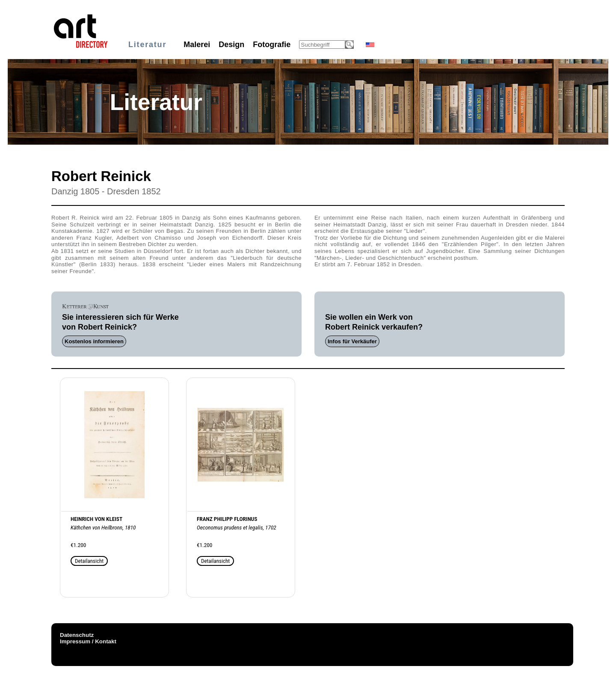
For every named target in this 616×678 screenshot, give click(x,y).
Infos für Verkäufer (352, 341)
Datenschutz (77, 635)
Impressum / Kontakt (88, 641)
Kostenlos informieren (94, 341)
